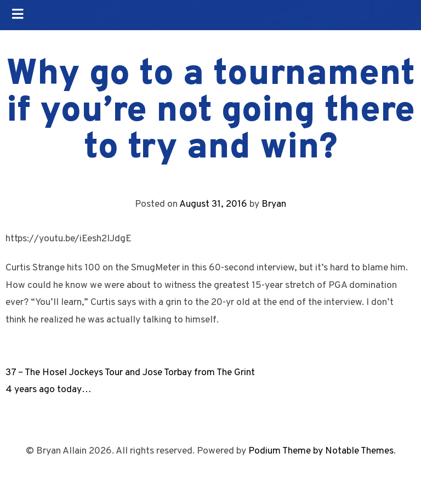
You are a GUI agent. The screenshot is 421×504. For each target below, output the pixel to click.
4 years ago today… (49, 390)
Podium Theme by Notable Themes (321, 451)
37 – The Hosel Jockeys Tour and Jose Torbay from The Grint (130, 373)
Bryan (274, 204)
